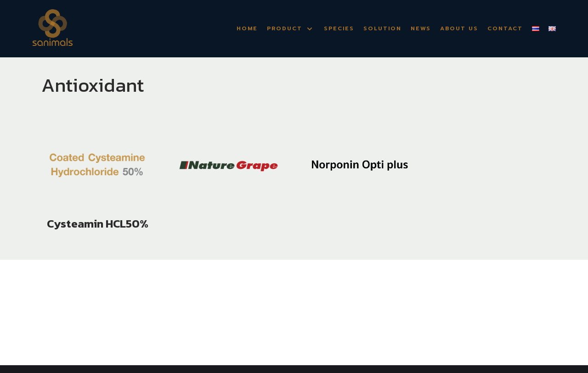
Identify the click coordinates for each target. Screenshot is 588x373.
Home (247, 28)
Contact (505, 28)
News (421, 28)
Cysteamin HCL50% (98, 223)
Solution (382, 28)
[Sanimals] (53, 29)
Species (339, 28)
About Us (459, 28)
